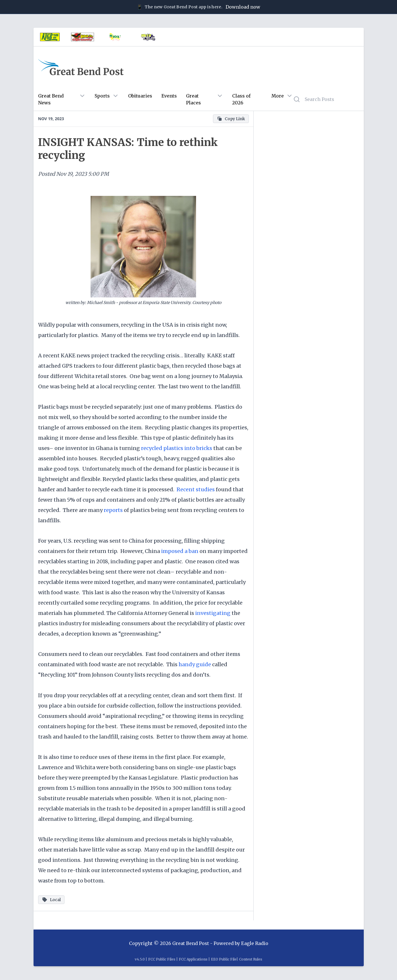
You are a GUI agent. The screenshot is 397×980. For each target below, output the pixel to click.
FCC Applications (193, 959)
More (278, 96)
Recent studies (196, 489)
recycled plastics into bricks (177, 448)
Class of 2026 (241, 99)
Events (169, 96)
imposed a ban (180, 551)
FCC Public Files (162, 959)
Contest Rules (251, 959)
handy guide (195, 664)
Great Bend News (51, 99)
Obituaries (140, 96)
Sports (102, 96)
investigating (213, 613)
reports (114, 510)
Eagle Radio (255, 943)
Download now (243, 7)
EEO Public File (224, 959)
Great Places (193, 99)
